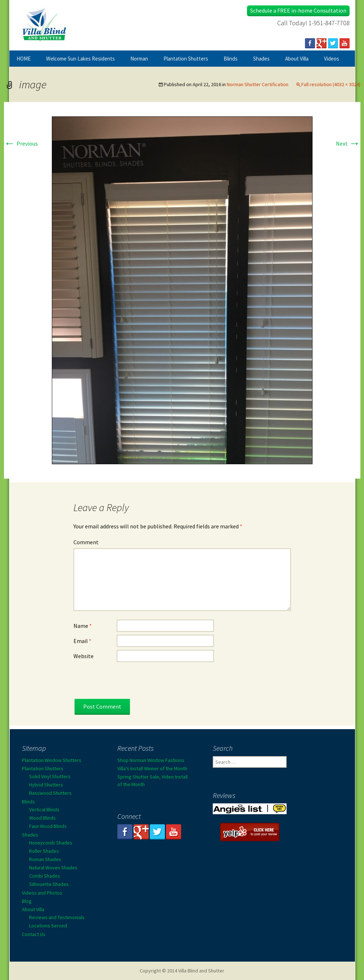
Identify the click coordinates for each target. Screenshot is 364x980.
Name (83, 626)
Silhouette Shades (49, 884)
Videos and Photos (42, 893)
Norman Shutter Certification (258, 84)
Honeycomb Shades (51, 843)
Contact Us (34, 934)
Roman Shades (45, 859)
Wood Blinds (42, 818)
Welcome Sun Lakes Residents (80, 59)
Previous (21, 143)
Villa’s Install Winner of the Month (152, 768)
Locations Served (48, 926)
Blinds (231, 59)
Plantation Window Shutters (52, 760)
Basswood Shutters (50, 793)
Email (82, 641)
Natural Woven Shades (53, 868)
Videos (332, 59)
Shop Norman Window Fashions (151, 760)
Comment (86, 542)
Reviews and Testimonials (57, 917)
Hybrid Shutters (46, 785)
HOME (24, 59)
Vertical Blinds (44, 810)
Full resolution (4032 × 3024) (331, 84)
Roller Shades (44, 851)
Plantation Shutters (186, 59)
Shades (261, 59)
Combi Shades (45, 876)
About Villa (297, 59)
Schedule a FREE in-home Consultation (298, 10)
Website (84, 656)
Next (348, 143)
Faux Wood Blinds (48, 826)
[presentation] (128, 685)
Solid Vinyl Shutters (50, 776)
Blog (27, 901)
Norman (139, 59)
